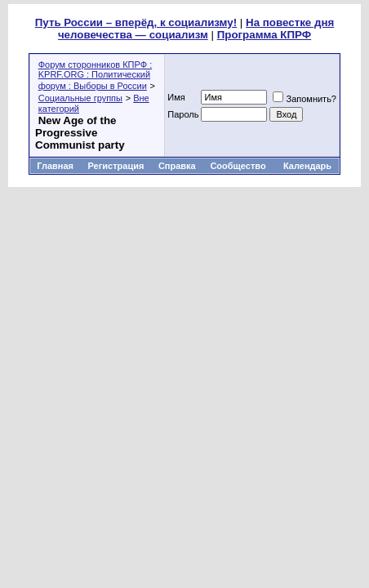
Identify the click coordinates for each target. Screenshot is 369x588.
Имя (176, 97)
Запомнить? (305, 99)
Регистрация (116, 166)
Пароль (183, 114)
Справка (177, 166)
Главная (55, 166)
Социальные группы (80, 98)
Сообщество (239, 166)
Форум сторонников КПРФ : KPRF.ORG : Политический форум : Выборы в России (96, 75)
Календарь (307, 166)
